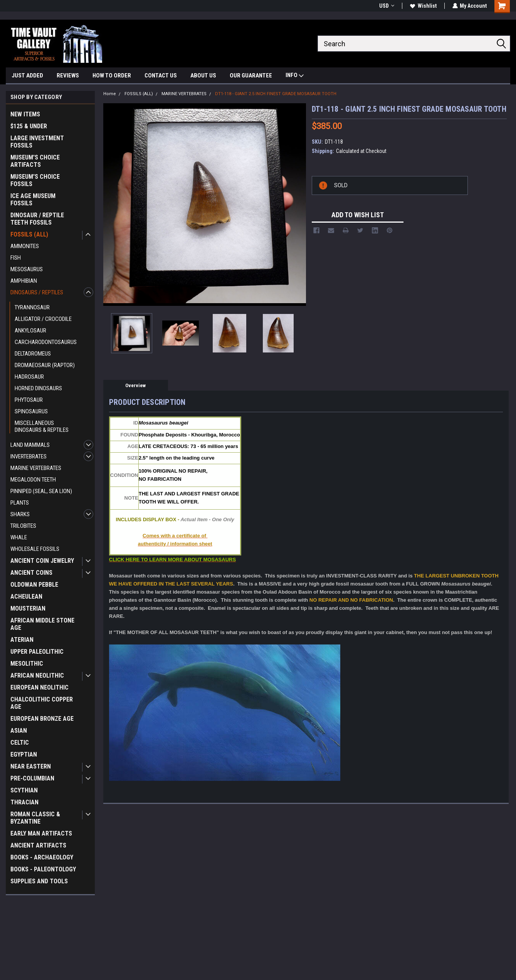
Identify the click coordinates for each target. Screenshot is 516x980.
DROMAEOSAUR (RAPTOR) (45, 365)
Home (110, 94)
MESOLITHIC (27, 664)
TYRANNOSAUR (32, 307)
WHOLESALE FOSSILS (35, 549)
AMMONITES (25, 246)
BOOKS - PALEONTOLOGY (43, 869)
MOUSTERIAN (28, 608)
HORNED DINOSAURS (38, 388)
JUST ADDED (27, 76)
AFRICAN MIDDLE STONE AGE (42, 624)
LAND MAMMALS (30, 445)
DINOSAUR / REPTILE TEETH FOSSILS (37, 219)
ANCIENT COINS (31, 573)
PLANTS (20, 503)
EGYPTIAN (24, 754)
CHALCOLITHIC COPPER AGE (42, 703)
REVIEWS (68, 76)
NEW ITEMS (25, 114)
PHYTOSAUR (29, 400)
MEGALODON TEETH (33, 480)
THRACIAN (24, 802)
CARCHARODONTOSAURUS (46, 342)
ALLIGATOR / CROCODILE (43, 319)
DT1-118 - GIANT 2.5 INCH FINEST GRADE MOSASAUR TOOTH (276, 94)
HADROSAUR (29, 377)
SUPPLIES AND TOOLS (39, 881)
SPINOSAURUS (31, 411)
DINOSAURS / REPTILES (37, 292)
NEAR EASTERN (31, 766)
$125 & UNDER (29, 126)
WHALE (19, 537)
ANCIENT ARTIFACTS (38, 845)
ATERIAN (22, 640)
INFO (295, 76)
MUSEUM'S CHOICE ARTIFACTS (35, 161)
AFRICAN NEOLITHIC (37, 675)
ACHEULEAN (26, 597)
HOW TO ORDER (112, 76)
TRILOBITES (23, 526)
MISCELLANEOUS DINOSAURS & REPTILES (42, 426)
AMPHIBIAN (24, 281)
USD (386, 6)
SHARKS (20, 514)
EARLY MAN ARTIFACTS (41, 833)
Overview (135, 385)
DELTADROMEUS (33, 354)
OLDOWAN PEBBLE (34, 585)
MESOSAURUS (27, 269)
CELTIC (20, 743)
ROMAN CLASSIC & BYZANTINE (35, 818)
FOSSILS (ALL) (29, 234)
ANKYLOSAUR (30, 331)
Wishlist (423, 6)
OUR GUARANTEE (251, 76)
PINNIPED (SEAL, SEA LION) (41, 491)
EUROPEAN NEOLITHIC (39, 687)
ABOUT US (203, 76)
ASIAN (19, 731)
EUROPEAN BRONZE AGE (42, 719)
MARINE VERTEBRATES (36, 468)
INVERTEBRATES (29, 456)
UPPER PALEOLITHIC (37, 652)
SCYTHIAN (24, 790)
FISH (16, 258)
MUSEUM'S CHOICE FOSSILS (35, 180)
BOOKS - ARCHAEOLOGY (42, 857)
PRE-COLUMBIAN (32, 778)
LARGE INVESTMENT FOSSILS (37, 142)
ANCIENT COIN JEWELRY (42, 561)
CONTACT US (161, 76)
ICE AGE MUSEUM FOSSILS (33, 200)
